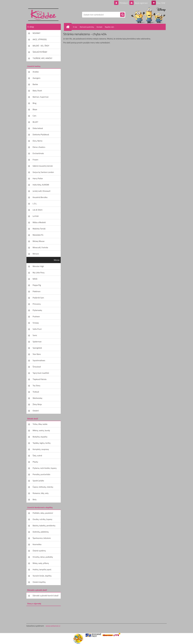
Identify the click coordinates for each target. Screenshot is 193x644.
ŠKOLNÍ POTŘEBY (40, 52)
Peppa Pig (37, 285)
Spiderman (37, 342)
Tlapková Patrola (40, 379)
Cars (34, 116)
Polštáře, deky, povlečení (43, 513)
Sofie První (37, 329)
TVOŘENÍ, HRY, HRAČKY (42, 58)
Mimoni (36, 254)
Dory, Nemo (37, 141)
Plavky (35, 462)
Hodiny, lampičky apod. (42, 569)
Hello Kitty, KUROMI (41, 185)
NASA (35, 279)
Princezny (37, 304)
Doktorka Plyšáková (41, 134)
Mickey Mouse (39, 241)
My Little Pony (39, 273)
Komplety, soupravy (41, 449)
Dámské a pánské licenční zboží (46, 596)
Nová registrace (141, 3)
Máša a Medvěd (39, 222)
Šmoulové (37, 367)
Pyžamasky (37, 310)
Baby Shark (37, 91)
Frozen (35, 160)
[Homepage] (69, 27)
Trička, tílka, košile (40, 424)
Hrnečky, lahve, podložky (43, 557)
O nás (75, 27)
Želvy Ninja (37, 404)
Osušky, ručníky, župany (42, 519)
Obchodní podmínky (87, 27)
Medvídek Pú (38, 235)
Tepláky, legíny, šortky (42, 443)
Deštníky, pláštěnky (41, 532)
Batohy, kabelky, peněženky (44, 526)
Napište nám (109, 27)
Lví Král (36, 216)
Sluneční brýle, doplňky (42, 576)
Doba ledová (38, 128)
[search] (122, 15)
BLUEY (35, 122)
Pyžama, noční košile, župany (45, 468)
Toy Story (36, 385)
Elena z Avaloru (39, 147)
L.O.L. (35, 204)
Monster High (38, 266)
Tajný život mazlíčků (41, 373)
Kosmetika (37, 544)
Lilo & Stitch (38, 210)
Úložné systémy (39, 551)
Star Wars (37, 354)
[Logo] (43, 15)
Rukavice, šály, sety (41, 493)
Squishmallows (39, 360)
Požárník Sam (38, 298)
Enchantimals (38, 153)
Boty (35, 499)
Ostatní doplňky (39, 582)
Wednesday (37, 398)
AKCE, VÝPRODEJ (40, 39)
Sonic (35, 335)
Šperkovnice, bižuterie (42, 538)
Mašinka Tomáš (39, 229)
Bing (34, 103)
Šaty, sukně (37, 456)
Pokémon (37, 291)
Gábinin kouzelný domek (43, 166)
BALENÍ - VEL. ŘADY (41, 46)
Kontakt (99, 27)
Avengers (36, 78)
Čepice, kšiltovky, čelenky (43, 487)
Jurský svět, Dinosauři (41, 191)
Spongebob (37, 348)
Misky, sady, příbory (41, 563)
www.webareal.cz (53, 626)
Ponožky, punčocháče (41, 474)
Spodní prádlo (38, 481)
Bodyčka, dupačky (40, 437)
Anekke (36, 72)
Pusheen (36, 316)
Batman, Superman (41, 97)
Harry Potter (38, 178)
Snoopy (36, 323)
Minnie (57, 260)
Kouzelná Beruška (40, 197)
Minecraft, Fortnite (40, 247)
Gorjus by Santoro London (43, 172)
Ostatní (36, 411)
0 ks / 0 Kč (161, 3)
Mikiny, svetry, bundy (41, 430)
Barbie (35, 84)
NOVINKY (36, 33)
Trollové (36, 392)
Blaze (35, 109)
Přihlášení (124, 3)
